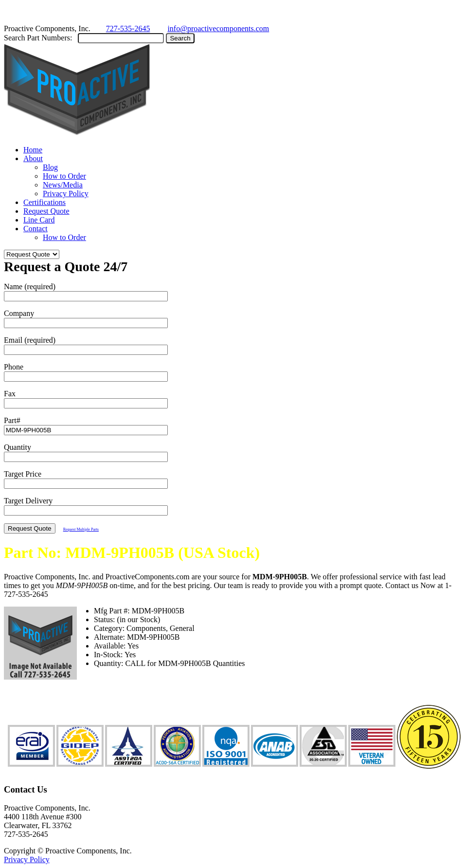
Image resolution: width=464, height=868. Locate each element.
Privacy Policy (66, 194)
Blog (50, 167)
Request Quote (46, 211)
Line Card (39, 220)
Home (33, 150)
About (33, 158)
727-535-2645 (128, 28)
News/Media (63, 185)
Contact (36, 229)
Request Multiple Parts (81, 529)
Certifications (45, 202)
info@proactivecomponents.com (218, 28)
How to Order (64, 176)
